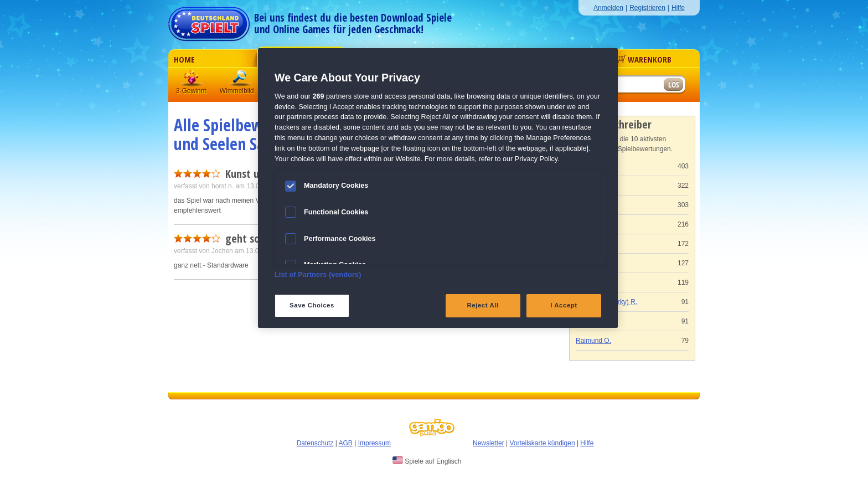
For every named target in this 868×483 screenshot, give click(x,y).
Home (184, 59)
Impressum (374, 443)
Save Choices (312, 305)
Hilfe (678, 8)
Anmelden (608, 8)
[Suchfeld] (619, 85)
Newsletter (489, 443)
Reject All (483, 305)
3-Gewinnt (191, 91)
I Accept (564, 305)
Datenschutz (315, 443)
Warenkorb (644, 59)
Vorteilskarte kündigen (542, 443)
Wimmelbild (241, 80)
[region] (438, 188)
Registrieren (647, 8)
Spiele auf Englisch (427, 461)
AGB (346, 443)
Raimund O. (593, 341)
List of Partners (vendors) (318, 275)
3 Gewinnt (192, 80)
